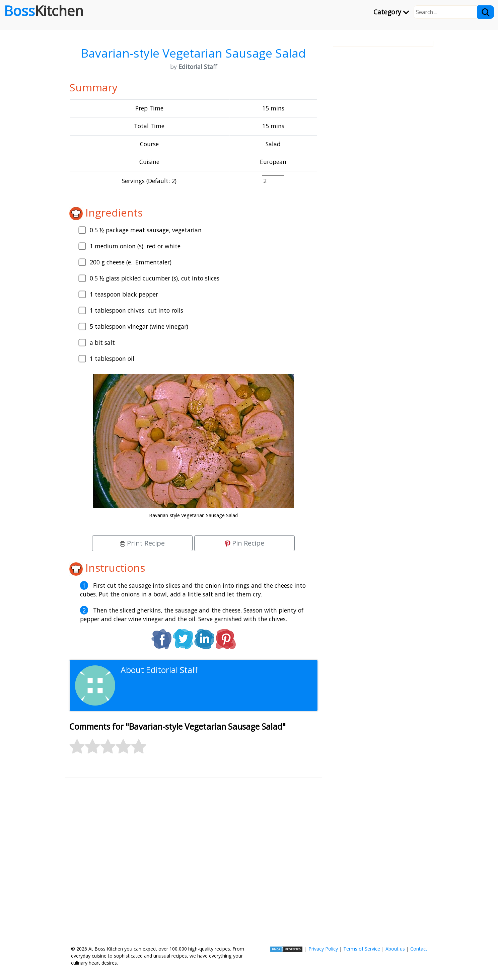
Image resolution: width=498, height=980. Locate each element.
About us (395, 949)
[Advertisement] (194, 854)
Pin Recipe (244, 543)
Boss (44, 11)
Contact (419, 949)
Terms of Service (362, 949)
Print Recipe (142, 543)
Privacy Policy (323, 949)
